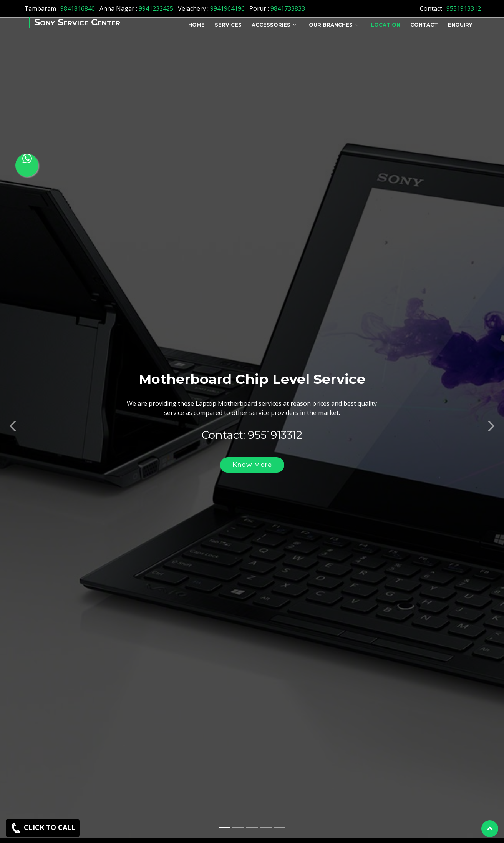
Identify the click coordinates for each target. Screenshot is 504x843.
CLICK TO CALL (43, 828)
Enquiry (460, 25)
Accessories (271, 25)
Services (228, 25)
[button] (13, 414)
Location (386, 25)
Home (196, 25)
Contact (424, 25)
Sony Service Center (77, 22)
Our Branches (331, 25)
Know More (252, 455)
